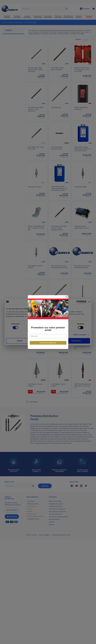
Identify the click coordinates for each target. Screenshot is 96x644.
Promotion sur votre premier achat (48, 329)
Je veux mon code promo (48, 343)
